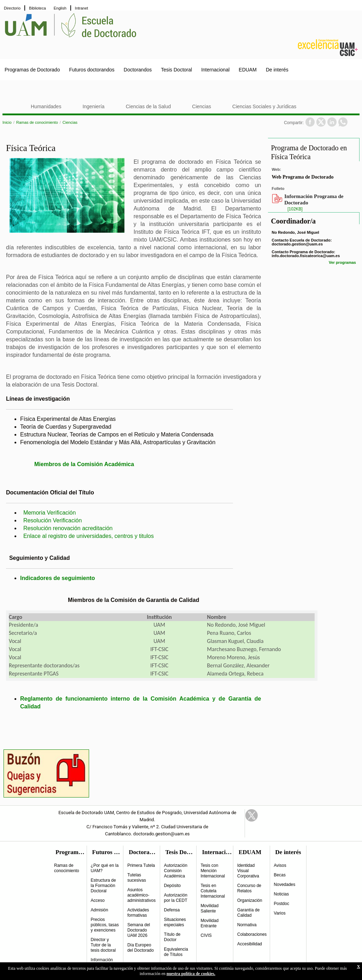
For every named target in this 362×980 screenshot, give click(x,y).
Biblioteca (37, 8)
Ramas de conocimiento (37, 122)
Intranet (81, 8)
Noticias (282, 894)
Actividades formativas (138, 913)
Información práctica (102, 962)
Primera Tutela (141, 865)
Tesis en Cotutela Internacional (213, 891)
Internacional (215, 70)
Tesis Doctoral (176, 70)
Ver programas (342, 262)
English (60, 8)
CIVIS (206, 935)
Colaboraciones (252, 934)
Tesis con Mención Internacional (213, 871)
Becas (280, 875)
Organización (250, 900)
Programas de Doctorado (32, 70)
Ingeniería (93, 106)
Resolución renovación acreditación (68, 528)
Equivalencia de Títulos (176, 952)
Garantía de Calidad (248, 913)
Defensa (172, 910)
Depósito (172, 886)
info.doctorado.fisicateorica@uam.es (306, 256)
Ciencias (202, 106)
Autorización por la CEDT (176, 898)
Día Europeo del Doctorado (141, 948)
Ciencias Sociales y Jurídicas (264, 106)
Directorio (12, 8)
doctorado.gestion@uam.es (297, 244)
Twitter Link (252, 815)
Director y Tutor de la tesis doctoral (103, 945)
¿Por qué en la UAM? (105, 868)
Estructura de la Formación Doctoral (103, 886)
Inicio (7, 122)
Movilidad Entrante (209, 923)
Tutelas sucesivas (137, 878)
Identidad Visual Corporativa (248, 871)
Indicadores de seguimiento (58, 578)
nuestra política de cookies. (191, 974)
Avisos (280, 865)
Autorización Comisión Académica (176, 871)
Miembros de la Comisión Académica (84, 464)
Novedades (285, 885)
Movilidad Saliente (209, 908)
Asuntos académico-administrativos (141, 895)
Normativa (247, 925)
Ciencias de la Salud (148, 106)
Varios (280, 913)
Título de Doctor (172, 937)
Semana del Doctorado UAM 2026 (139, 930)
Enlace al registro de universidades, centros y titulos (89, 536)
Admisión (100, 910)
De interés (277, 70)
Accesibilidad (250, 944)
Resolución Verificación (52, 520)
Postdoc (282, 904)
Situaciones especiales (175, 922)
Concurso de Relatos (249, 888)
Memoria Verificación (50, 513)
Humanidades (46, 106)
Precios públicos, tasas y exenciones (105, 925)
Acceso (98, 900)
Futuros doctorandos (92, 70)
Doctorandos (138, 70)
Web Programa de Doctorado (302, 177)
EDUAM (248, 70)
